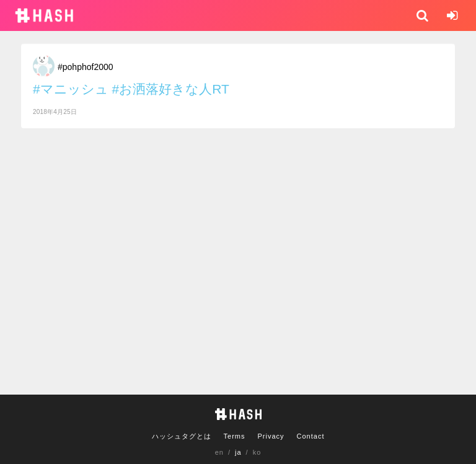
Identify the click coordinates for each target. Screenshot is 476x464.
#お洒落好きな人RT (171, 89)
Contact (311, 436)
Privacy (271, 436)
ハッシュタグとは (182, 436)
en (219, 452)
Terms (235, 436)
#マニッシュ (71, 89)
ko (257, 452)
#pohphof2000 (86, 67)
